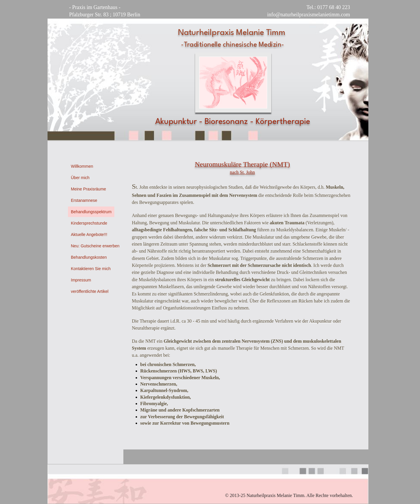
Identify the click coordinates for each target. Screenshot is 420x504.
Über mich (80, 178)
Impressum (81, 280)
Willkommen (82, 166)
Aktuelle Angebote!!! (89, 235)
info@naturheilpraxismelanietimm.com (309, 15)
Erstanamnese (84, 200)
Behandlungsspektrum (91, 212)
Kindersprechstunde (89, 223)
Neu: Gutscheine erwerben (95, 246)
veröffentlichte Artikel (90, 291)
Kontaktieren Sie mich (91, 269)
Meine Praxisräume (89, 189)
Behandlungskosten (89, 257)
